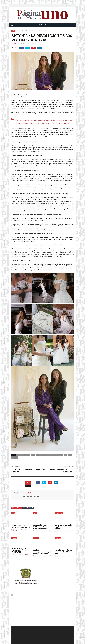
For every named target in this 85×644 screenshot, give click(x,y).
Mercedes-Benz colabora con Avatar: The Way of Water (63, 552)
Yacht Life (15, 538)
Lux (61, 513)
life (24, 455)
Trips (14, 513)
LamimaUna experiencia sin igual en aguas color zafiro (42, 552)
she (65, 455)
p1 (48, 455)
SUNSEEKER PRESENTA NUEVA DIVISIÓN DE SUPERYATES (20, 550)
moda (33, 455)
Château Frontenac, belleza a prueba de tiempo (21, 526)
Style (13, 31)
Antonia (19, 455)
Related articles (17, 508)
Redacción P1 (16, 44)
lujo (28, 455)
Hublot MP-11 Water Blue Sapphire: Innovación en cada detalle (63, 527)
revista (61, 455)
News (35, 513)
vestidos (15, 457)
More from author (28, 508)
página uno (54, 455)
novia (44, 455)
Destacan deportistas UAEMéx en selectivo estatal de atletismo (41, 527)
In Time (57, 513)
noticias (39, 455)
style (70, 455)
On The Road (58, 538)
